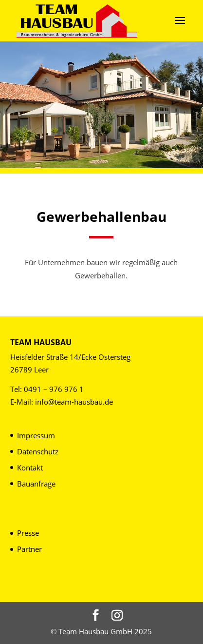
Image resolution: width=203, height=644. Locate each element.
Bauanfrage (36, 484)
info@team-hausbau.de (74, 402)
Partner (29, 549)
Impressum (36, 435)
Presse (28, 533)
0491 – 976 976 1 (54, 389)
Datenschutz (38, 451)
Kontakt (30, 468)
